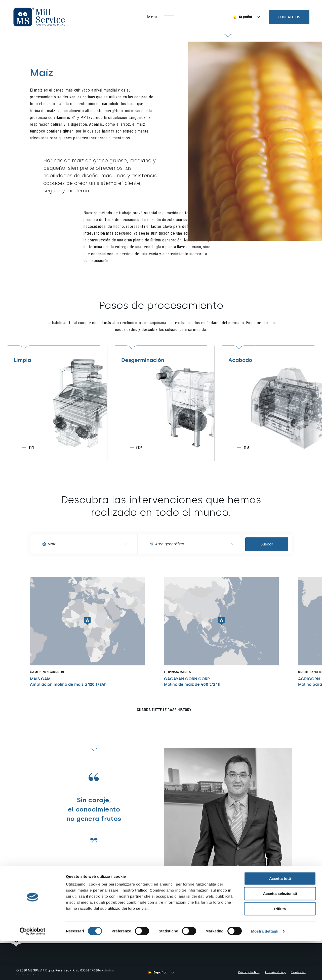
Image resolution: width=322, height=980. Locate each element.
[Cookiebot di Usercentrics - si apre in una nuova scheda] (33, 970)
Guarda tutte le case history (164, 710)
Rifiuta (280, 948)
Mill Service (46, 17)
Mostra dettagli (265, 970)
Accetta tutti (280, 917)
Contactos (289, 17)
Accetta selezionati (280, 932)
